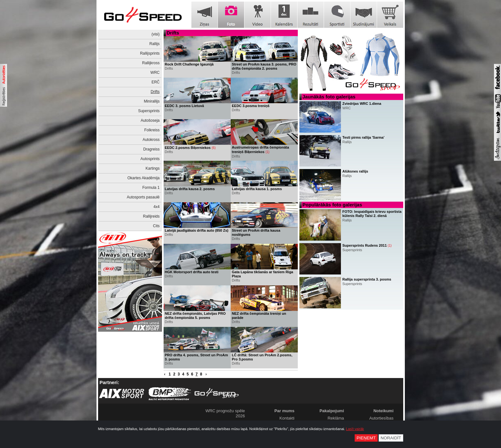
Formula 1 (151, 188)
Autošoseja (150, 120)
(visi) (155, 34)
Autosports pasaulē (143, 197)
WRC (155, 73)
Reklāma (336, 418)
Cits (156, 226)
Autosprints (150, 159)
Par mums (285, 411)
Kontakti (287, 418)
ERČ (155, 82)
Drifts (155, 92)
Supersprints (149, 111)
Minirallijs (152, 101)
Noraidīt (391, 438)
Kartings (152, 168)
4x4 (156, 207)
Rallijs (154, 44)
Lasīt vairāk (355, 429)
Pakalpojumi (332, 411)
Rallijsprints (150, 53)
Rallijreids (151, 216)
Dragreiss (151, 149)
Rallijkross (151, 63)
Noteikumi (384, 411)
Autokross (151, 140)
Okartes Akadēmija (144, 178)
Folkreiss (152, 130)
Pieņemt (366, 438)
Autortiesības (382, 418)
